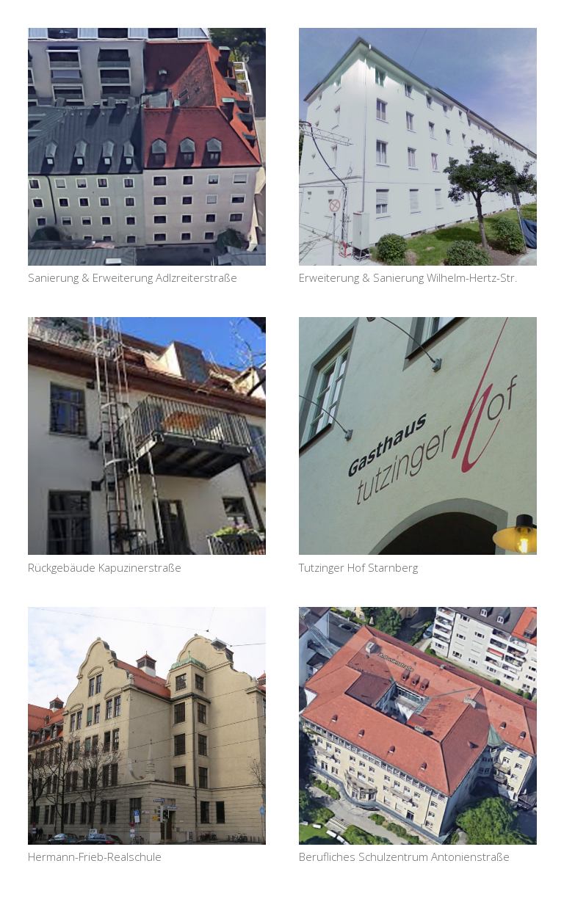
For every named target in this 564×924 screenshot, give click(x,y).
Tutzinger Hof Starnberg (358, 567)
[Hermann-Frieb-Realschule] (147, 726)
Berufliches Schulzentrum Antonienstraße (404, 856)
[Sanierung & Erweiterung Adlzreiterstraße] (147, 147)
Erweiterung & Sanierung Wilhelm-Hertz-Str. (408, 277)
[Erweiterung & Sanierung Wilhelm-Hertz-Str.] (418, 147)
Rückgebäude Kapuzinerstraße (105, 567)
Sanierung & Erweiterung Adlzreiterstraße (133, 277)
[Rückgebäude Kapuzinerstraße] (147, 436)
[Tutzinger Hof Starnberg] (418, 436)
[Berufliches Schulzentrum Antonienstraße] (418, 726)
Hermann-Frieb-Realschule (95, 856)
